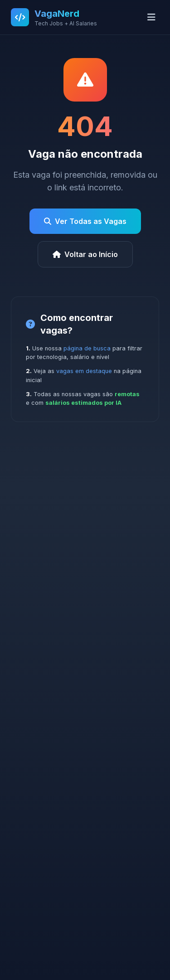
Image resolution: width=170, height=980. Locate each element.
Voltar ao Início (85, 254)
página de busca (87, 348)
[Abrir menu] (151, 17)
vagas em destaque (84, 371)
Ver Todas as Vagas (85, 221)
